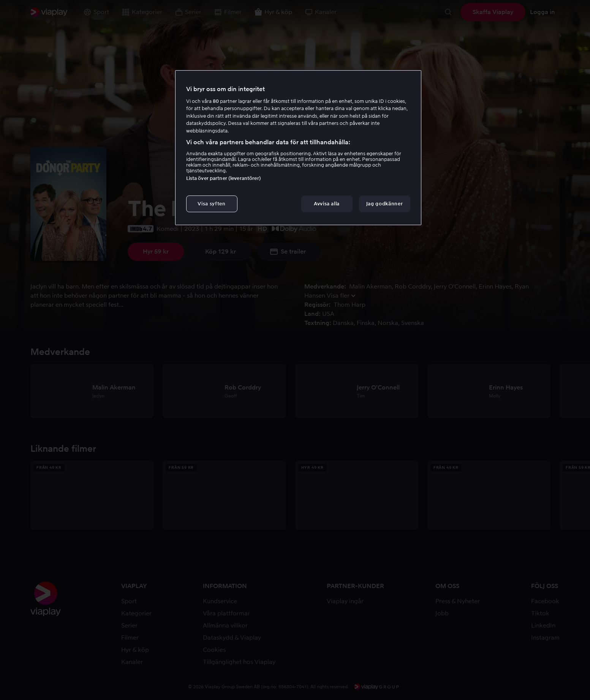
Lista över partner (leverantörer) (224, 178)
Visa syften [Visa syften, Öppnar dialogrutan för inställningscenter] (211, 204)
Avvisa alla (327, 204)
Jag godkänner (384, 204)
